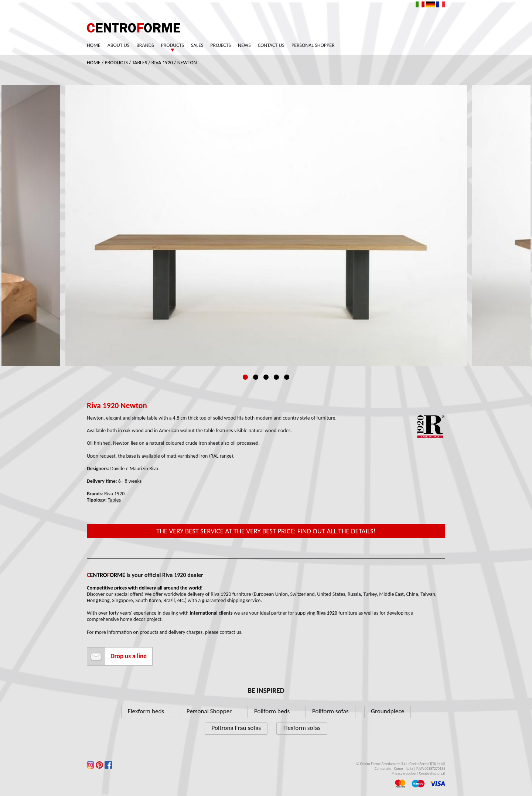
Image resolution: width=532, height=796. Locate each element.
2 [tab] (256, 377)
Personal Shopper (313, 45)
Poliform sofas (330, 711)
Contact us (271, 45)
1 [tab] (245, 377)
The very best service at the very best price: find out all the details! (266, 531)
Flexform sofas (302, 728)
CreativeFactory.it (432, 773)
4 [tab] (276, 377)
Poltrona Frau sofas (236, 728)
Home (94, 45)
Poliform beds (272, 711)
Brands (145, 45)
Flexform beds (146, 711)
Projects (221, 45)
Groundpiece (388, 711)
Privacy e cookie (404, 773)
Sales (197, 45)
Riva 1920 (162, 63)
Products (173, 45)
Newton (187, 63)
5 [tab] (287, 377)
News (244, 45)
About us (118, 45)
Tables (140, 63)
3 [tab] (266, 377)
